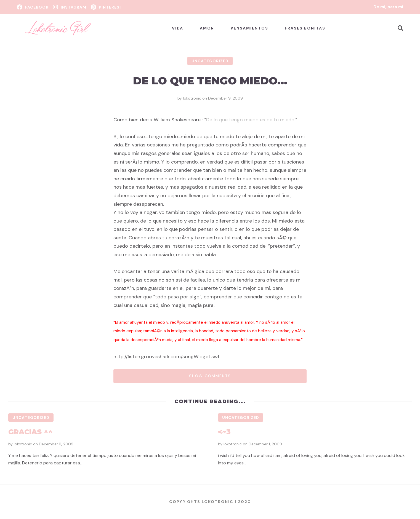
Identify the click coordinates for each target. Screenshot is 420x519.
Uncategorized (210, 61)
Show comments (210, 376)
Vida (178, 28)
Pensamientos (249, 28)
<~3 (224, 432)
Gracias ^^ (30, 432)
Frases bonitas (305, 28)
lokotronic (192, 98)
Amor (207, 28)
